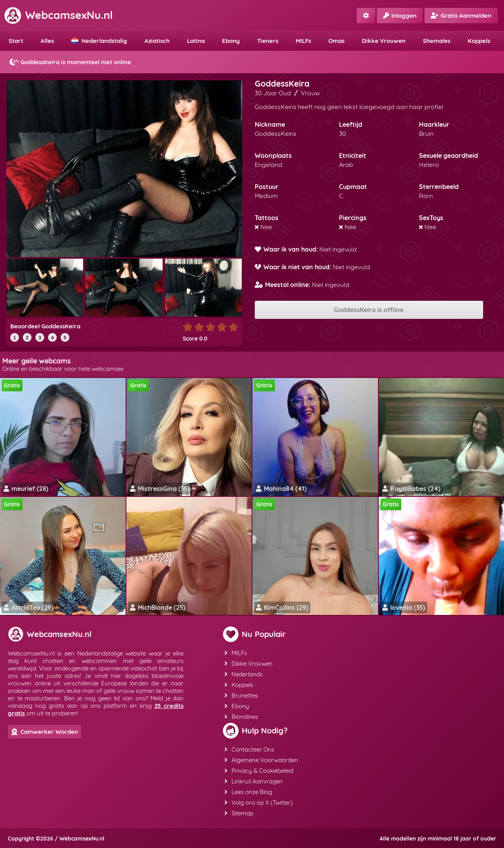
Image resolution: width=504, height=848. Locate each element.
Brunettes (241, 695)
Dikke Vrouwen (384, 41)
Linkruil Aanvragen (254, 781)
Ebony (231, 41)
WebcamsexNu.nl (58, 15)
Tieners (268, 41)
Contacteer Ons (249, 749)
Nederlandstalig (99, 41)
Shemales (437, 41)
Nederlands (244, 674)
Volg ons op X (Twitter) (259, 803)
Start (16, 41)
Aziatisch (157, 41)
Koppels (479, 41)
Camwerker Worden (44, 732)
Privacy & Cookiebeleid (259, 771)
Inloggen (400, 16)
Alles (47, 41)
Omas (336, 41)
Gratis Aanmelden (461, 16)
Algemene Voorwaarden (261, 760)
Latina (196, 41)
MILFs (303, 41)
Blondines (241, 717)
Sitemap (239, 813)
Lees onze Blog (248, 792)
